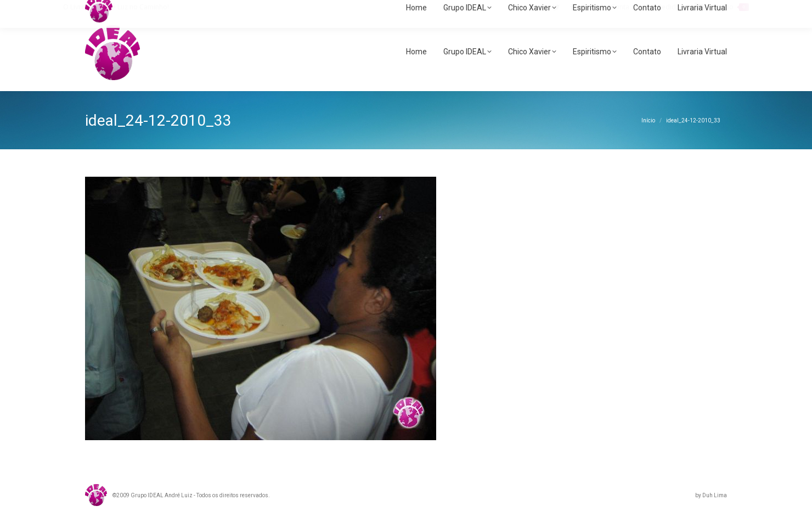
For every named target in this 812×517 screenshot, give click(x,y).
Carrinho (722, 7)
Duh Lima (715, 495)
